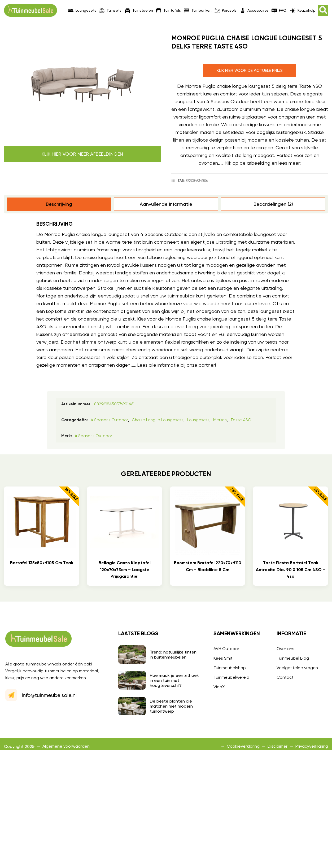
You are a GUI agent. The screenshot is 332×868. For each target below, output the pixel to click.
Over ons (285, 649)
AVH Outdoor (226, 649)
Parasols (226, 10)
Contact (285, 677)
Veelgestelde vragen (297, 668)
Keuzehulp (303, 10)
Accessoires (254, 10)
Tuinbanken (198, 10)
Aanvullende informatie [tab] (166, 204)
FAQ (279, 10)
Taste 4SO (241, 420)
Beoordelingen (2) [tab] (273, 204)
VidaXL (220, 687)
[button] (323, 10)
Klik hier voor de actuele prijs (250, 70)
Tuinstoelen (139, 10)
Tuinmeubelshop (230, 668)
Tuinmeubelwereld (231, 677)
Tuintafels (168, 10)
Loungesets (82, 10)
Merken (220, 420)
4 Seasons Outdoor (109, 420)
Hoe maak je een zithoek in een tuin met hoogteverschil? (174, 680)
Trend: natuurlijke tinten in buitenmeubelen (173, 655)
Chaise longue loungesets (158, 420)
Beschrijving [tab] (59, 204)
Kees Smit (223, 658)
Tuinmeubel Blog (293, 658)
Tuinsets (110, 10)
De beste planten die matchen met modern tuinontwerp (171, 706)
